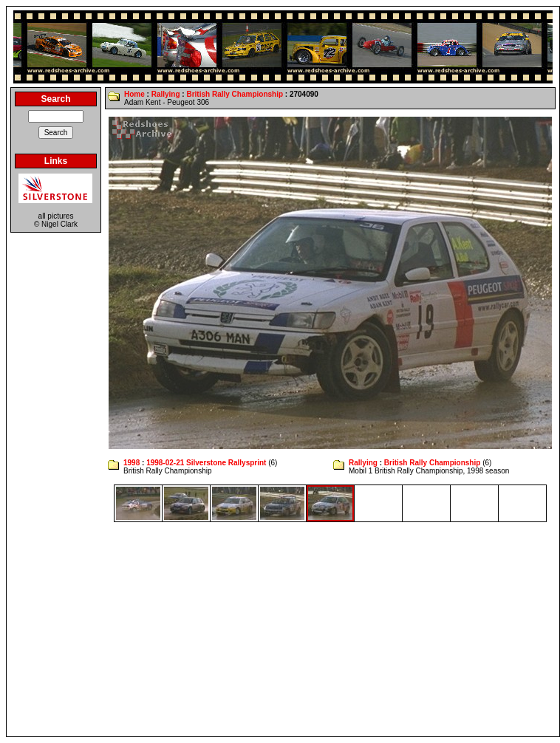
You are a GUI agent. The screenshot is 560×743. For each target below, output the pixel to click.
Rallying (166, 94)
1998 (132, 463)
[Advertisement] (283, 629)
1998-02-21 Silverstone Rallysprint (206, 463)
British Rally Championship (235, 94)
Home (134, 94)
